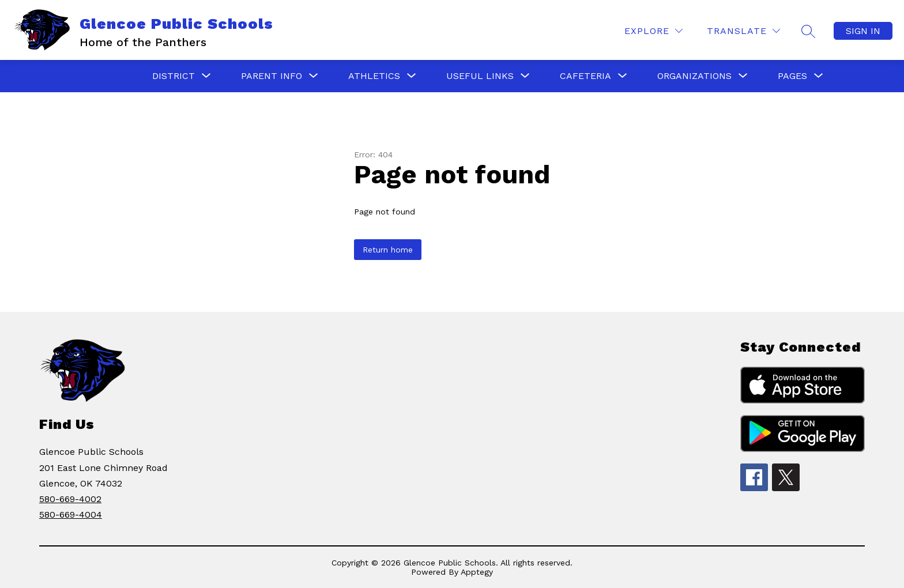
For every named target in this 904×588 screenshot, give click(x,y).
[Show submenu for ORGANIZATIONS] (694, 76)
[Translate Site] (743, 31)
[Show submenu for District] (174, 76)
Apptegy (477, 572)
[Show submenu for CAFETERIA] (585, 76)
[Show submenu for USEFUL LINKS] (480, 76)
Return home (388, 250)
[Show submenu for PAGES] (792, 76)
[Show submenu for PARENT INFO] (272, 76)
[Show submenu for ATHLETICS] (374, 76)
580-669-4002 (70, 499)
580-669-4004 (71, 514)
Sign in (863, 31)
